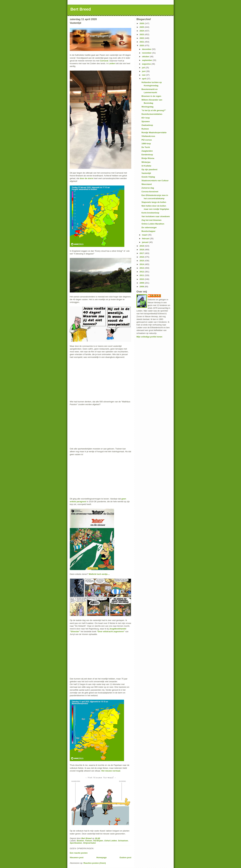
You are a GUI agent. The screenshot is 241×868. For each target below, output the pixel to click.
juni (144, 71)
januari (146, 242)
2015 (142, 261)
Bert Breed (81, 9)
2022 (142, 38)
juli (144, 68)
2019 (142, 246)
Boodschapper (148, 231)
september (147, 60)
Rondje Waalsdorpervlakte (154, 132)
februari (146, 239)
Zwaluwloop (147, 125)
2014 (142, 264)
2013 (142, 268)
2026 (142, 23)
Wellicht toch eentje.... (99, 574)
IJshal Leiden (111, 841)
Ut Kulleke (146, 166)
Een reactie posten (79, 853)
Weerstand (146, 184)
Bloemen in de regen (151, 96)
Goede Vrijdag (148, 177)
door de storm (86, 178)
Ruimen (145, 129)
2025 (142, 27)
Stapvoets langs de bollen (154, 202)
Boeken (80, 841)
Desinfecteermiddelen (152, 114)
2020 (142, 45)
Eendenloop (147, 155)
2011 (142, 275)
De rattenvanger (149, 227)
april (144, 79)
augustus (147, 64)
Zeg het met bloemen (151, 220)
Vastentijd (146, 173)
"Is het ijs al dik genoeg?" (154, 110)
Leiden (112, 63)
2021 (142, 42)
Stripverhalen (90, 843)
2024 (142, 31)
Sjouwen (145, 121)
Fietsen (89, 841)
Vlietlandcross (148, 136)
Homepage (101, 857)
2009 (142, 283)
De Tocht (146, 147)
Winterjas (146, 162)
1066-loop (146, 144)
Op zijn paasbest (149, 169)
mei (144, 75)
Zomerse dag (148, 188)
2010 (142, 279)
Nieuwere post (77, 857)
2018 (142, 250)
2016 (142, 257)
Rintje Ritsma (148, 158)
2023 (142, 34)
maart (145, 235)
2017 (142, 253)
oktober (146, 57)
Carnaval (104, 61)
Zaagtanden (147, 151)
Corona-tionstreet (150, 192)
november (147, 53)
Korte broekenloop (150, 213)
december (147, 49)
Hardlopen (98, 841)
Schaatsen (123, 841)
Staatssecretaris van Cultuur (155, 181)
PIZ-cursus (147, 140)
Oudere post (125, 857)
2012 (142, 272)
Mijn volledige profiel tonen (149, 337)
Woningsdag (147, 107)
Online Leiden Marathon (153, 224)
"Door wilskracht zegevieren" (111, 631)
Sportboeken (76, 843)
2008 (142, 287)
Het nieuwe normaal (111, 771)
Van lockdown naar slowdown (156, 216)
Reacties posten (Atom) (95, 863)
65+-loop (146, 118)
